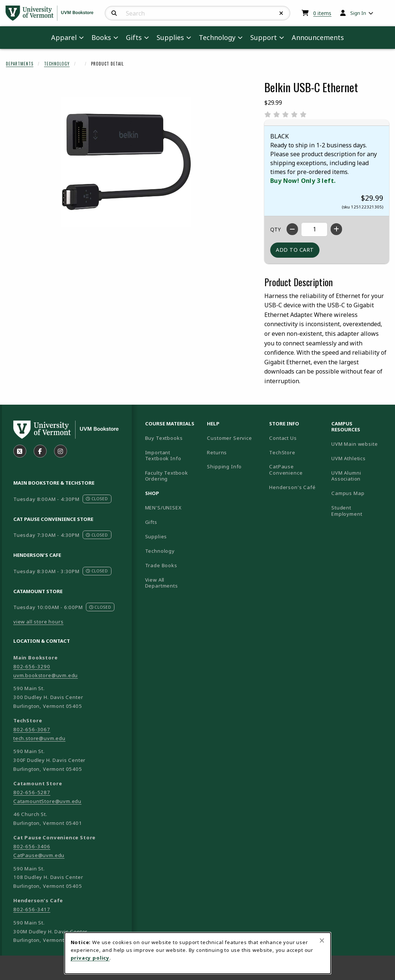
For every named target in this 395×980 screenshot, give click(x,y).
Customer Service (229, 438)
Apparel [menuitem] (64, 37)
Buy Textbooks (164, 438)
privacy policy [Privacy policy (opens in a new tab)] (90, 958)
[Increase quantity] (336, 229)
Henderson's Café (292, 487)
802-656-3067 (32, 729)
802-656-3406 (32, 846)
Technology (57, 64)
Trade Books (161, 565)
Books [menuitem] (101, 37)
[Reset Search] (281, 13)
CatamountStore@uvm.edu (47, 801)
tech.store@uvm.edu (39, 738)
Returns (217, 452)
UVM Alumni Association (359, 476)
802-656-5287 (32, 792)
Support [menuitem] (264, 37)
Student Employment (359, 511)
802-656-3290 (32, 666)
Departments (20, 64)
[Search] (114, 13)
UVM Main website (359, 444)
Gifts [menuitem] (134, 37)
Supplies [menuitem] (170, 37)
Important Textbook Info (163, 456)
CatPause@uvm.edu (39, 855)
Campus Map (359, 493)
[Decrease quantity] (292, 229)
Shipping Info (224, 466)
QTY (275, 229)
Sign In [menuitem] (358, 13)
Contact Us (283, 438)
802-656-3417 (32, 909)
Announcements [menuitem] (318, 37)
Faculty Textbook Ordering (167, 476)
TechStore (282, 452)
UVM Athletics (359, 458)
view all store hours (39, 622)
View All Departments (162, 583)
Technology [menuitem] (217, 37)
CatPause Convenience (286, 470)
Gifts (151, 522)
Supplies (156, 536)
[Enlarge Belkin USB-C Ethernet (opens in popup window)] (126, 162)
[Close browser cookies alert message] (322, 940)
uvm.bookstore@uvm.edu (46, 675)
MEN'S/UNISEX (163, 508)
